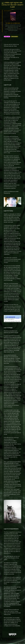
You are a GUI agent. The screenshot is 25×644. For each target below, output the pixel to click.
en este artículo (12, 229)
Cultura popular (14, 37)
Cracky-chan (7, 37)
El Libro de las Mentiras (13, 23)
